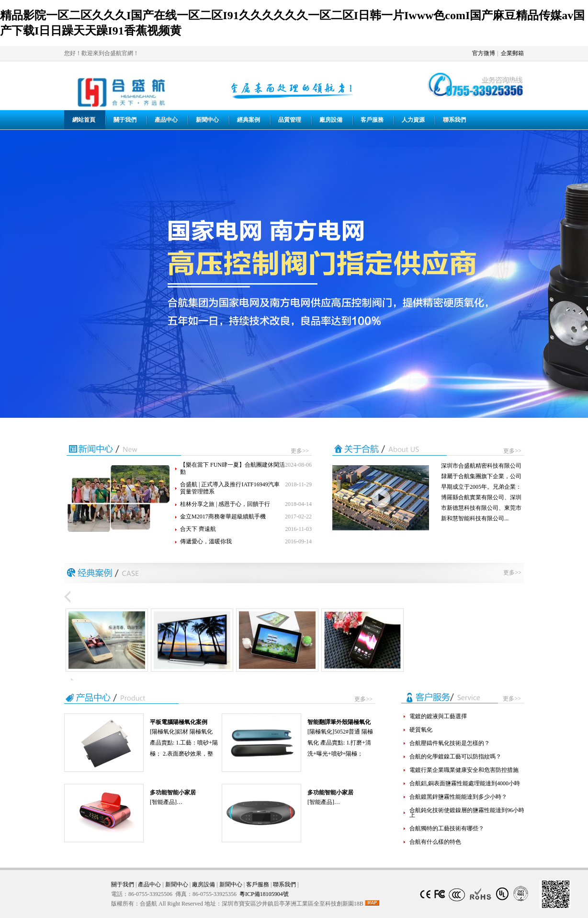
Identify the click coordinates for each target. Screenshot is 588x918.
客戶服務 (372, 120)
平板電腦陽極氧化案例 (179, 722)
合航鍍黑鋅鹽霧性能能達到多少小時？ (458, 797)
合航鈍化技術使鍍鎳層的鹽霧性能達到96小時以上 (470, 813)
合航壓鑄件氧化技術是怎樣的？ (450, 743)
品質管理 (290, 120)
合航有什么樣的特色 (435, 842)
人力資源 (413, 120)
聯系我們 (454, 120)
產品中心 (166, 120)
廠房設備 (331, 120)
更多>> (300, 451)
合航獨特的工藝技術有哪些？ (447, 828)
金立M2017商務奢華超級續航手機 (223, 516)
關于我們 (125, 120)
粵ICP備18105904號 (264, 894)
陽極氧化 (163, 732)
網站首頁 (84, 120)
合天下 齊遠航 (198, 529)
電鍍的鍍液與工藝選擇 (438, 716)
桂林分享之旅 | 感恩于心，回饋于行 (225, 504)
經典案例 (249, 120)
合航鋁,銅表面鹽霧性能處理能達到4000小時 (465, 783)
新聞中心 (207, 120)
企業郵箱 (512, 53)
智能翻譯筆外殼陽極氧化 (339, 722)
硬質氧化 (421, 730)
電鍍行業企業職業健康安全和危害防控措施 (464, 770)
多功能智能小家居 (173, 792)
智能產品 (163, 802)
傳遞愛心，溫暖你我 (206, 541)
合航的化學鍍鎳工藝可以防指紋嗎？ (455, 757)
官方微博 (484, 53)
